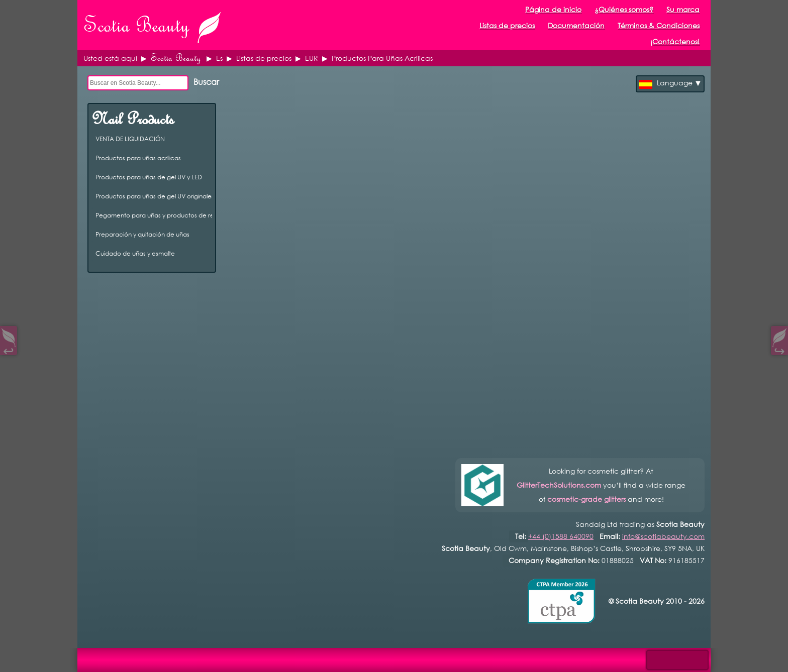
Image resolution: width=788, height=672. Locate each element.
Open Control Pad (15, 657)
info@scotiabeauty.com (663, 536)
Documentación (576, 25)
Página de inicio (553, 9)
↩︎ (9, 349)
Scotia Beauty (176, 58)
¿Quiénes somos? (624, 9)
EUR (312, 58)
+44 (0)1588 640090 (561, 536)
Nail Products (133, 119)
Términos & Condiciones (659, 25)
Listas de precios (264, 58)
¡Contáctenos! (675, 41)
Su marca (683, 9)
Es (219, 58)
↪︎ (779, 349)
